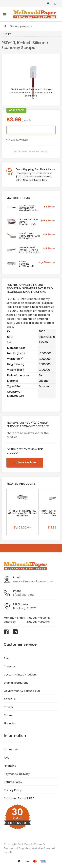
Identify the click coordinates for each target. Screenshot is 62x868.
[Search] (31, 26)
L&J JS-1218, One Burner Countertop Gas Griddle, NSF (28, 222)
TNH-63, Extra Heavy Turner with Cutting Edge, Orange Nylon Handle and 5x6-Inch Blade (29, 236)
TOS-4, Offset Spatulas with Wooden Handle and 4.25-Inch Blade (28, 208)
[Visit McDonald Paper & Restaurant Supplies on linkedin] (15, 632)
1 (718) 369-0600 (24, 595)
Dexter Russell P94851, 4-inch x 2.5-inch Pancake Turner (29, 250)
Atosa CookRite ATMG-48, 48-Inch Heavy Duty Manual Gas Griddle (22, 513)
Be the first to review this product (31, 151)
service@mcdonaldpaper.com (33, 581)
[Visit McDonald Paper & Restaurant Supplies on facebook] (6, 632)
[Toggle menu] (5, 14)
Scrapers (8, 34)
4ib (10, 852)
